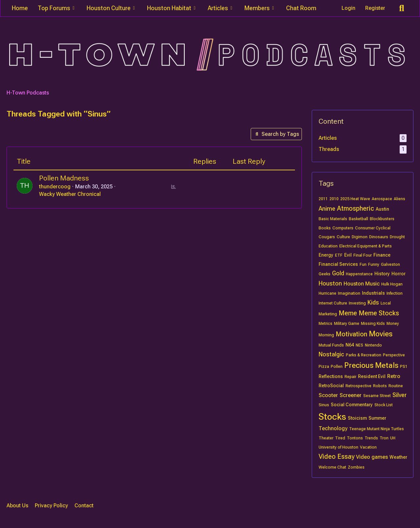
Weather (398, 457)
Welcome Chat (332, 467)
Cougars (327, 237)
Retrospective (358, 386)
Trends (371, 438)
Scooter (328, 395)
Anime (327, 209)
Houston (330, 283)
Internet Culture (333, 303)
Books (325, 228)
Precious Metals (371, 365)
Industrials (373, 293)
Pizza (324, 367)
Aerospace (382, 199)
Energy (326, 255)
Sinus (324, 405)
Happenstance (359, 274)
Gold (338, 273)
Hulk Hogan (392, 284)
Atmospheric (356, 208)
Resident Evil (372, 376)
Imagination (349, 293)
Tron (384, 438)
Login (348, 8)
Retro (394, 376)
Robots (380, 386)
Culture (343, 237)
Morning (326, 335)
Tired (340, 438)
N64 (350, 345)
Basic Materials (333, 219)
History (382, 274)
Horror (399, 274)
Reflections (331, 376)
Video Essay (336, 456)
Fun (363, 264)
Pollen (337, 367)
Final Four (363, 255)
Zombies (356, 467)
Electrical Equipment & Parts (366, 246)
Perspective (394, 355)
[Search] (402, 8)
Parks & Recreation (364, 355)
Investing (357, 303)
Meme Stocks (379, 313)
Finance (382, 255)
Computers (343, 228)
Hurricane (327, 293)
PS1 (404, 367)
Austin (382, 209)
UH (393, 438)
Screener (351, 395)
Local (386, 303)
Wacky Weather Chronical (70, 194)
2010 (334, 199)
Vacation (368, 447)
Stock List (384, 405)
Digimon (360, 237)
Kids (373, 302)
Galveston (390, 264)
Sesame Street (377, 396)
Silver (399, 395)
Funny (374, 264)
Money (393, 324)
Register (375, 8)
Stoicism (357, 418)
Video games (372, 457)
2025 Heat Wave (355, 199)
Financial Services (338, 264)
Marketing (328, 314)
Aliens (399, 199)
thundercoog (55, 187)
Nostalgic (331, 354)
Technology (333, 428)
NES (359, 345)
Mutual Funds (331, 345)
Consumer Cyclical (373, 228)
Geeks (325, 274)
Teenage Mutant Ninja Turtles (377, 429)
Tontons (355, 438)
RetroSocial (331, 386)
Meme (348, 313)
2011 (323, 199)
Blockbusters (382, 219)
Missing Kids (373, 324)
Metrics (325, 324)
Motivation (351, 334)
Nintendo (373, 345)
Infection (395, 293)
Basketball (358, 219)
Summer (377, 418)
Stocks (332, 417)
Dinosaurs (379, 237)
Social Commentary (352, 405)
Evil (348, 255)
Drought (397, 237)
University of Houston (338, 447)
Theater (326, 438)
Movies (381, 334)
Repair (350, 377)
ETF (339, 255)
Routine (396, 386)
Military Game (347, 324)
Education (328, 246)
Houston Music (362, 284)
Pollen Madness (64, 178)
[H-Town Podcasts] (210, 55)
